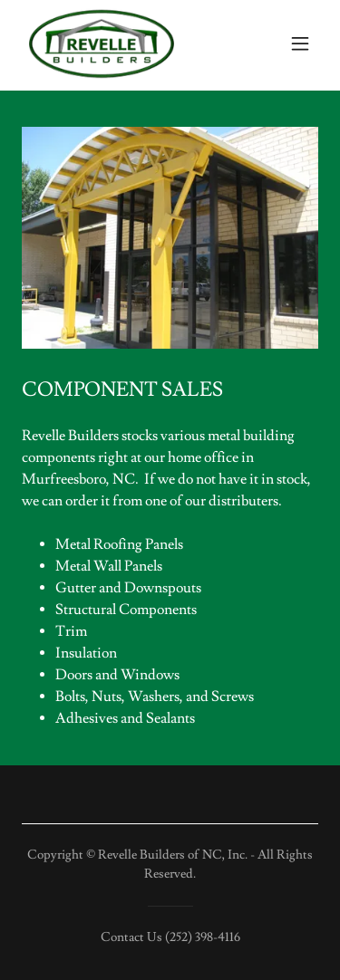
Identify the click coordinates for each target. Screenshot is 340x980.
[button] (300, 43)
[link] (102, 43)
